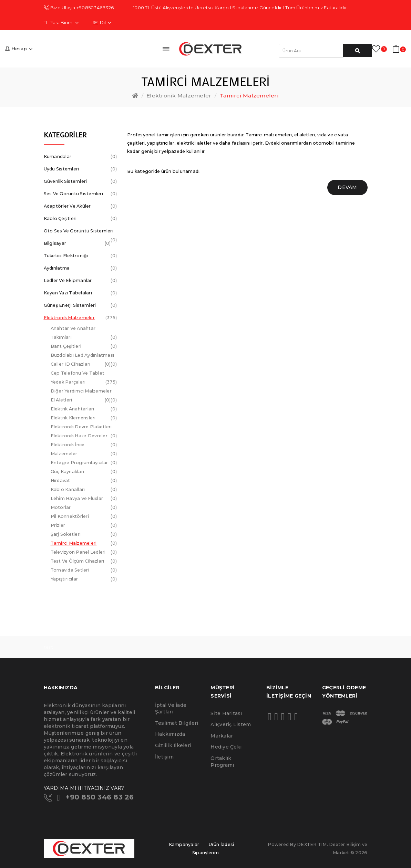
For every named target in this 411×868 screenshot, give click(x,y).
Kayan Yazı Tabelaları (80, 293)
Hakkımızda (170, 734)
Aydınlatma (80, 268)
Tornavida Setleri (84, 570)
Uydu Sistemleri (80, 169)
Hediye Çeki (226, 747)
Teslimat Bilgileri (177, 723)
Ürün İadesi (222, 844)
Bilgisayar (77, 243)
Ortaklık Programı (222, 762)
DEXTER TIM (312, 844)
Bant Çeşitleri (84, 346)
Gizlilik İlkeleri (173, 745)
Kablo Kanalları (84, 490)
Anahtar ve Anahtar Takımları (84, 334)
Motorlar (84, 508)
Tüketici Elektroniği (80, 256)
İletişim (164, 757)
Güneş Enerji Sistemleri (80, 305)
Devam (347, 187)
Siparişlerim (205, 853)
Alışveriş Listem (231, 724)
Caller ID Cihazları (81, 364)
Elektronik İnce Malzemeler (84, 450)
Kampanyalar (184, 844)
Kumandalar (80, 157)
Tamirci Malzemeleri (249, 96)
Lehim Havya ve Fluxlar (84, 499)
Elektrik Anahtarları (84, 409)
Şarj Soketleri (84, 534)
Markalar (222, 736)
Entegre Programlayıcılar (84, 463)
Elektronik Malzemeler (179, 96)
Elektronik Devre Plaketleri (84, 428)
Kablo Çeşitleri (80, 219)
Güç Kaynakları (84, 472)
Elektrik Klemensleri (84, 418)
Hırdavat (84, 481)
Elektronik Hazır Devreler (84, 437)
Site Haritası (226, 713)
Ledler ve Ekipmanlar (80, 281)
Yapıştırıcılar (84, 579)
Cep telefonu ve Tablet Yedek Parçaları (84, 379)
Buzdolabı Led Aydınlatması (84, 356)
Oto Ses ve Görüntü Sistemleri (80, 233)
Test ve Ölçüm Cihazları (84, 561)
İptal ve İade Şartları (171, 709)
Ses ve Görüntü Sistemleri (80, 194)
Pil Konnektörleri (84, 516)
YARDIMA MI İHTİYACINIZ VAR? (84, 788)
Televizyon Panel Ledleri (84, 552)
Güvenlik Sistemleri (80, 181)
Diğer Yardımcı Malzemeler (84, 392)
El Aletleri (81, 400)
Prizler (84, 525)
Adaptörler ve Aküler (80, 206)
